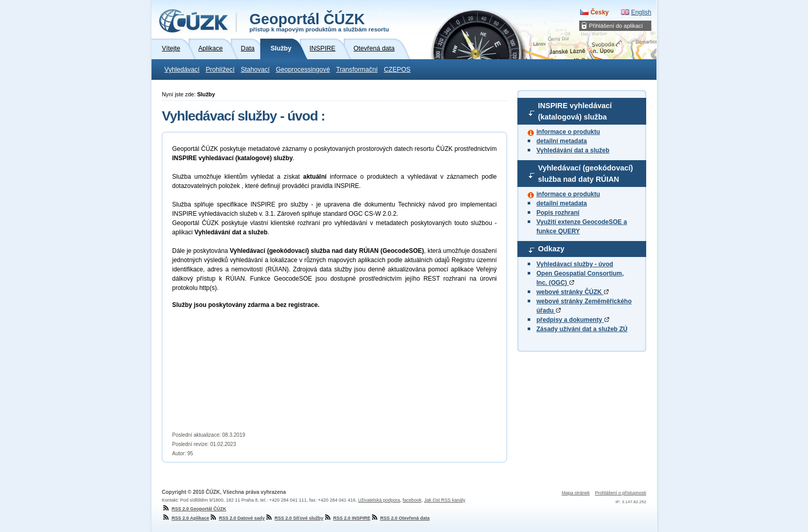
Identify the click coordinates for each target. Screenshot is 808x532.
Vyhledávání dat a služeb (573, 150)
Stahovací (255, 70)
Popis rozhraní (558, 213)
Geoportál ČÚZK (319, 22)
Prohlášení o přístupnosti (620, 493)
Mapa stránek (576, 493)
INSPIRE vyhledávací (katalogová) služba (575, 111)
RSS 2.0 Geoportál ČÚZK (194, 509)
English (641, 12)
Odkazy (551, 249)
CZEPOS (397, 70)
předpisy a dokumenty (573, 320)
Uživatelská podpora (379, 500)
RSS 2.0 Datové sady (237, 518)
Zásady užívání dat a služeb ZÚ (582, 329)
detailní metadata (562, 141)
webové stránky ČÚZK (573, 292)
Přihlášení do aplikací (616, 26)
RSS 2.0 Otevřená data (400, 518)
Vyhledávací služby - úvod (575, 264)
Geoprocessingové (303, 70)
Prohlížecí (220, 70)
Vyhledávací (182, 70)
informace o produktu (568, 132)
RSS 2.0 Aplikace (186, 518)
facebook (412, 500)
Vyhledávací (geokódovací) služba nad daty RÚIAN (585, 174)
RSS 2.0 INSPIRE (347, 518)
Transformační (357, 70)
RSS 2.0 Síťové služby (294, 518)
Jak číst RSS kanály (445, 500)
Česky (600, 12)
